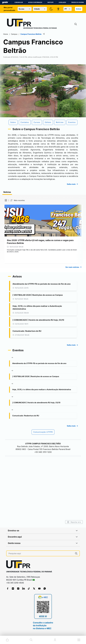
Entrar (79, 9)
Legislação (62, 2)
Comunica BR (19, 2)
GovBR (5, 2)
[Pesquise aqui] (41, 554)
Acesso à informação (35, 2)
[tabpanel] (43, 270)
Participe (50, 2)
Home (9, 34)
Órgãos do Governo (78, 2)
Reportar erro (70, 522)
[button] (8, 236)
